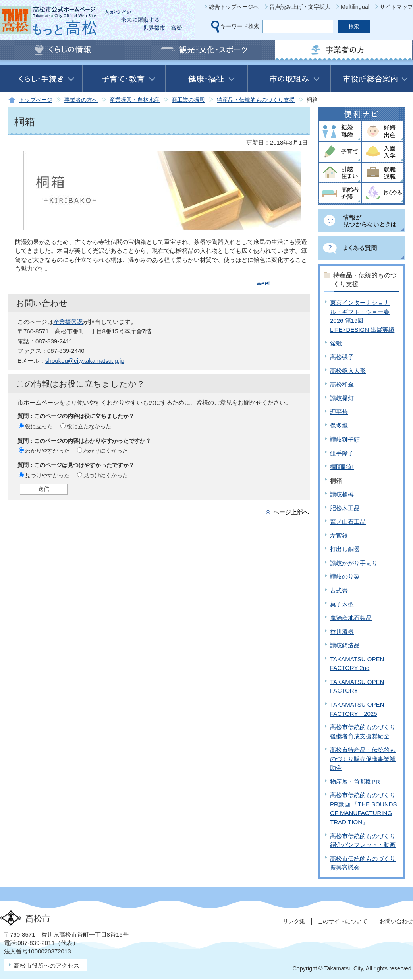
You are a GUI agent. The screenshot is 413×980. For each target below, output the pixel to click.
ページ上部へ (291, 512)
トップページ (36, 100)
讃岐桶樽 (342, 494)
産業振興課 (68, 322)
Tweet (262, 283)
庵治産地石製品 (351, 618)
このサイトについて (342, 921)
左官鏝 (339, 536)
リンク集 (294, 921)
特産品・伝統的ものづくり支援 (256, 100)
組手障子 (342, 453)
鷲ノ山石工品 (348, 522)
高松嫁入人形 (348, 371)
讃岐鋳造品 (345, 645)
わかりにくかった (106, 451)
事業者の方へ (81, 100)
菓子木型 (342, 604)
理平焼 (339, 412)
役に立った (39, 426)
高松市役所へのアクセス (47, 965)
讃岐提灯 (342, 398)
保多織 (339, 425)
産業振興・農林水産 (135, 100)
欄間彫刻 (342, 467)
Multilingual (355, 7)
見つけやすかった (47, 475)
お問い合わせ (396, 921)
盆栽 (336, 343)
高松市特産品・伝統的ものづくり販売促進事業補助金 (363, 759)
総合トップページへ (234, 7)
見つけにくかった (106, 475)
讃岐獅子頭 (345, 439)
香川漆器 (342, 632)
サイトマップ (396, 7)
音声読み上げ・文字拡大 (300, 7)
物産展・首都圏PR (355, 781)
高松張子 (342, 357)
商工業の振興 (188, 100)
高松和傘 (342, 384)
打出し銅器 (345, 549)
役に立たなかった (89, 426)
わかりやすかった (47, 451)
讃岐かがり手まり (354, 563)
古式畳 (339, 590)
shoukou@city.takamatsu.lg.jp (85, 361)
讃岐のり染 (345, 576)
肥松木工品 (345, 508)
